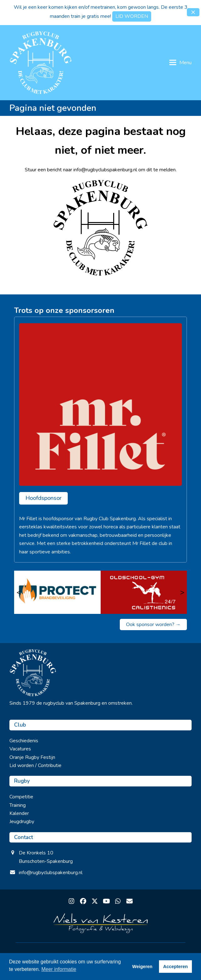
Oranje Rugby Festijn (32, 757)
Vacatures (20, 749)
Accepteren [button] (175, 967)
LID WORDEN (132, 16)
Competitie (21, 797)
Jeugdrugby (22, 822)
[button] (193, 12)
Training (18, 805)
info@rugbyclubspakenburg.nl (51, 873)
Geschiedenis (24, 741)
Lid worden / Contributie (35, 765)
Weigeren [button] (143, 967)
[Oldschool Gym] (144, 592)
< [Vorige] (19, 592)
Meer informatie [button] (59, 969)
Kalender (19, 813)
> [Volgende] (182, 592)
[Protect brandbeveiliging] (57, 592)
